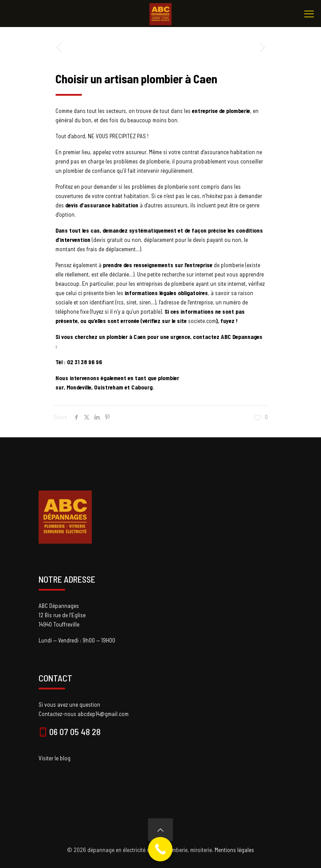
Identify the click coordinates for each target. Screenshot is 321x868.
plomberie (233, 265)
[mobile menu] (309, 13)
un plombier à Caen (122, 337)
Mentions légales (234, 850)
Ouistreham (109, 387)
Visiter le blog (55, 758)
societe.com (202, 321)
